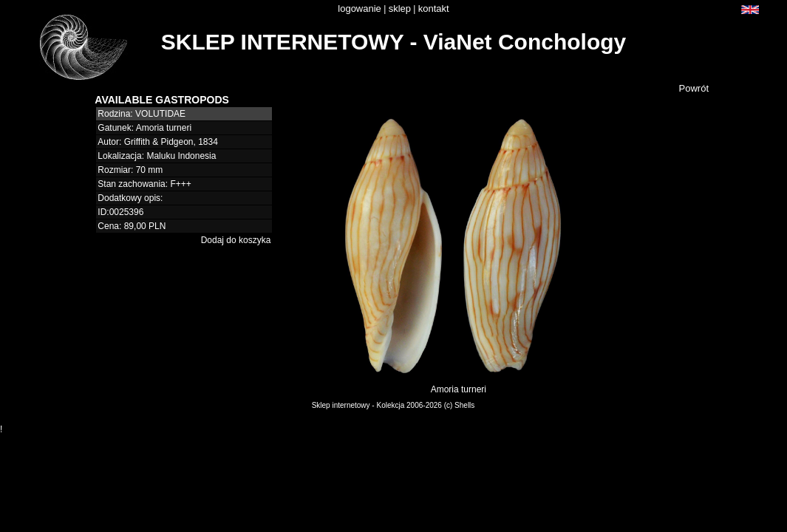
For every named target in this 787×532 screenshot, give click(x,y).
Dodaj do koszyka (236, 240)
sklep (400, 8)
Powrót (694, 88)
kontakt (434, 8)
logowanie (360, 8)
